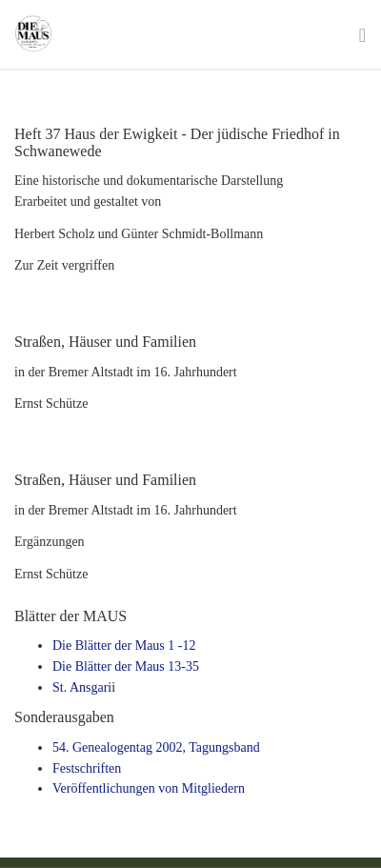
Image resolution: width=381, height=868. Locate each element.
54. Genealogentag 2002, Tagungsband (156, 747)
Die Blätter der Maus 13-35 (126, 666)
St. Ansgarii (84, 687)
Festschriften (87, 768)
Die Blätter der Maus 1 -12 (124, 646)
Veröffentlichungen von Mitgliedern (149, 788)
